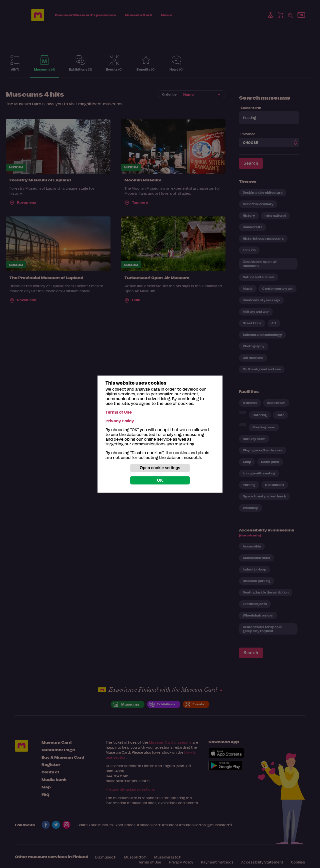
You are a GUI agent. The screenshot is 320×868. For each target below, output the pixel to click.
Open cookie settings (160, 468)
